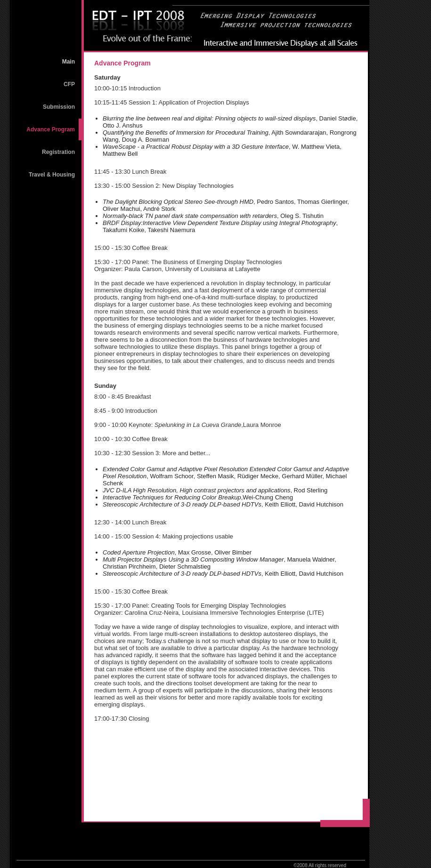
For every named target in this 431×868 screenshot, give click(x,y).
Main (69, 62)
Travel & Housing (52, 175)
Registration (58, 152)
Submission (59, 107)
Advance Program (51, 129)
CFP (69, 84)
